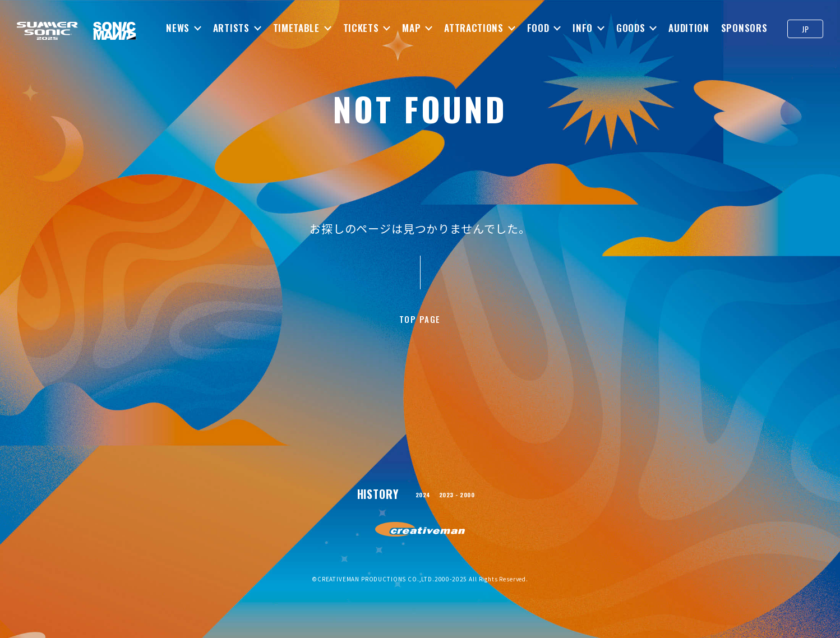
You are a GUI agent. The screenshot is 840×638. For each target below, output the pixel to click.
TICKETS (361, 28)
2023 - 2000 (461, 502)
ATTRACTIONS (474, 28)
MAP (411, 28)
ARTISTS (231, 28)
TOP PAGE (420, 323)
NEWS (178, 28)
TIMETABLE (296, 28)
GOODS (631, 28)
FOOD (538, 28)
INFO (583, 28)
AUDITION (689, 28)
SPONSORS (744, 28)
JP (805, 29)
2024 (414, 502)
